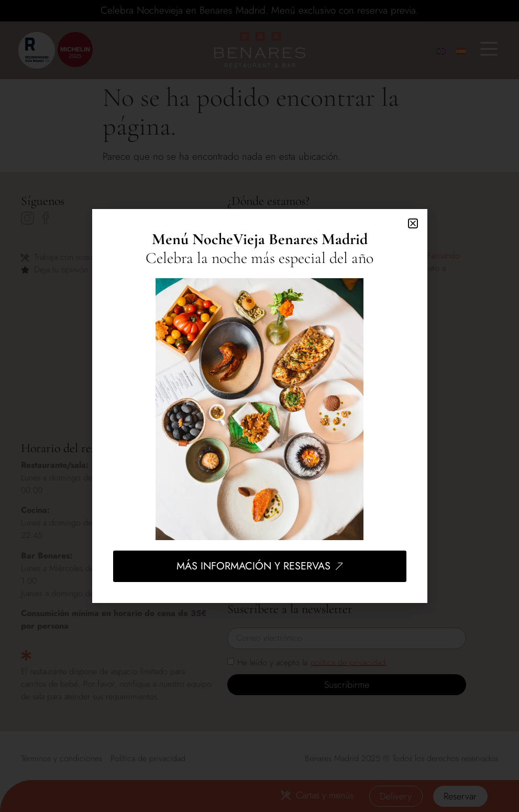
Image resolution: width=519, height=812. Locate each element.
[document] (259, 406)
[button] (413, 223)
